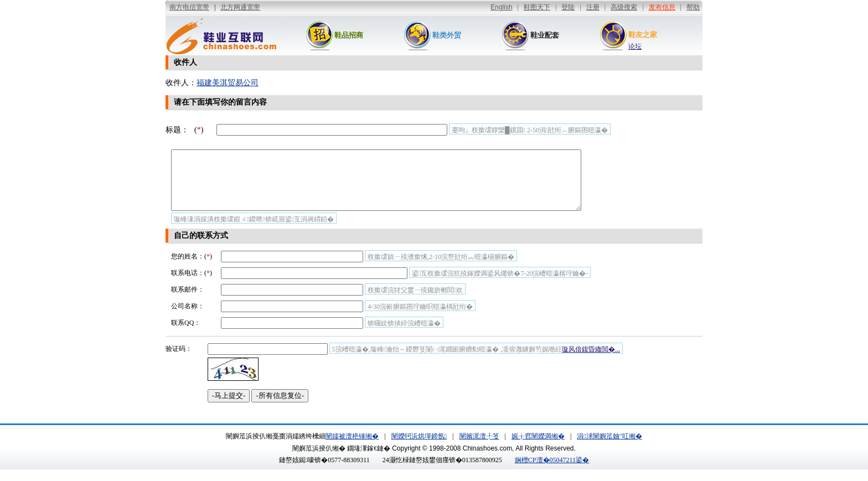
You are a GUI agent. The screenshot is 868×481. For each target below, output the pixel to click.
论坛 (635, 46)
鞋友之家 (643, 35)
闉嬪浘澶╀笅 (479, 448)
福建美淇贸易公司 (228, 83)
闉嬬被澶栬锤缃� (352, 448)
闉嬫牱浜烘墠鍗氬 (419, 448)
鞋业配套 (545, 35)
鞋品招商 (349, 35)
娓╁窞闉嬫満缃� (538, 448)
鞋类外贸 (447, 35)
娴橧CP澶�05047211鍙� (552, 472)
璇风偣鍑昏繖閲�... (591, 361)
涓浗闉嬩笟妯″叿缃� (609, 448)
